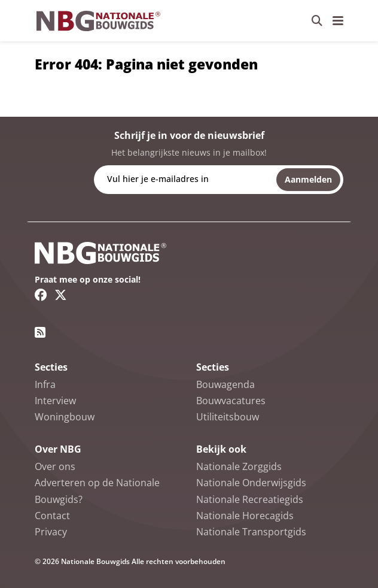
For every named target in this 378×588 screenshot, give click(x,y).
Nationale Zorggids (239, 466)
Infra (45, 384)
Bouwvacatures (231, 401)
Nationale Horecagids (245, 516)
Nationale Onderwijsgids (251, 483)
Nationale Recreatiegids (250, 499)
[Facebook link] (41, 295)
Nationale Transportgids (251, 532)
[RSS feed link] (40, 332)
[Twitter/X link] (61, 295)
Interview (55, 401)
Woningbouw (65, 417)
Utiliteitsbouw (228, 417)
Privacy (51, 532)
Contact (52, 516)
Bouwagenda (225, 384)
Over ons (55, 466)
